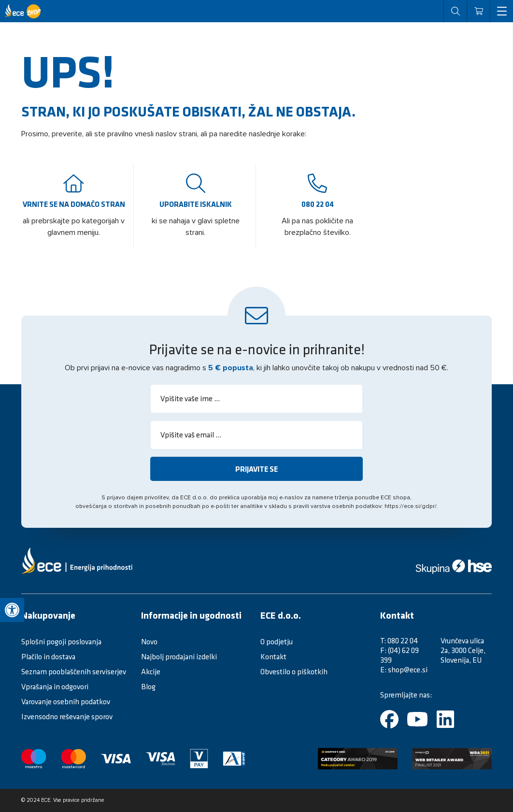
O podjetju (277, 641)
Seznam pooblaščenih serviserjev (74, 671)
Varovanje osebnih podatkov (66, 701)
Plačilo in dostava (48, 656)
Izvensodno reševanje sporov (67, 716)
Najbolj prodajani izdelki (179, 656)
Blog (148, 686)
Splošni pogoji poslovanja (61, 641)
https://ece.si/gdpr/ (411, 507)
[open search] (455, 11)
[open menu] (501, 11)
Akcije (151, 671)
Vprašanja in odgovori (55, 686)
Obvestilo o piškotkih (294, 671)
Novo (149, 641)
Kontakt (273, 656)
